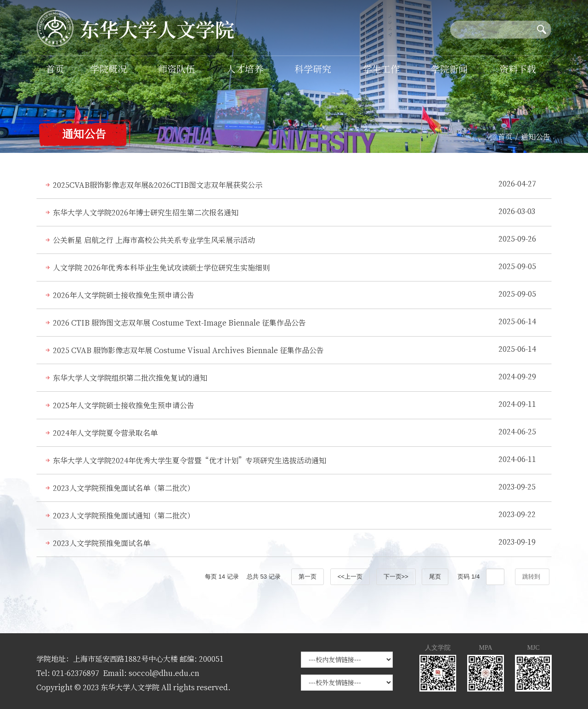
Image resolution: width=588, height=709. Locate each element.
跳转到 (532, 577)
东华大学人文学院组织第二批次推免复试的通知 (130, 378)
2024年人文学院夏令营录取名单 (105, 433)
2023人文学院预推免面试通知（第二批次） (124, 515)
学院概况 (108, 69)
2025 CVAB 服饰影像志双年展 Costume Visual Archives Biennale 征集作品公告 (188, 350)
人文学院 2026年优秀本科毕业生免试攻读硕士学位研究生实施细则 (161, 267)
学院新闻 (449, 69)
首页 (55, 69)
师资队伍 (176, 69)
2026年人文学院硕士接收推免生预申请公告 (124, 295)
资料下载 (518, 69)
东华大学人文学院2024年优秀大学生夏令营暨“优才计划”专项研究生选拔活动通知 (189, 460)
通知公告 (536, 137)
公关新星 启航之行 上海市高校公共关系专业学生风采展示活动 (154, 240)
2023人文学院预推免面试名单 (102, 543)
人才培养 (245, 69)
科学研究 (313, 69)
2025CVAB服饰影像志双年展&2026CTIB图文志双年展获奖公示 (158, 185)
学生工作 (381, 69)
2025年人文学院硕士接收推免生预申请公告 (124, 405)
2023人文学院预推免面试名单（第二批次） (124, 488)
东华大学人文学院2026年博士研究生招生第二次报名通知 (146, 212)
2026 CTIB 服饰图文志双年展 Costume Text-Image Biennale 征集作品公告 (179, 323)
